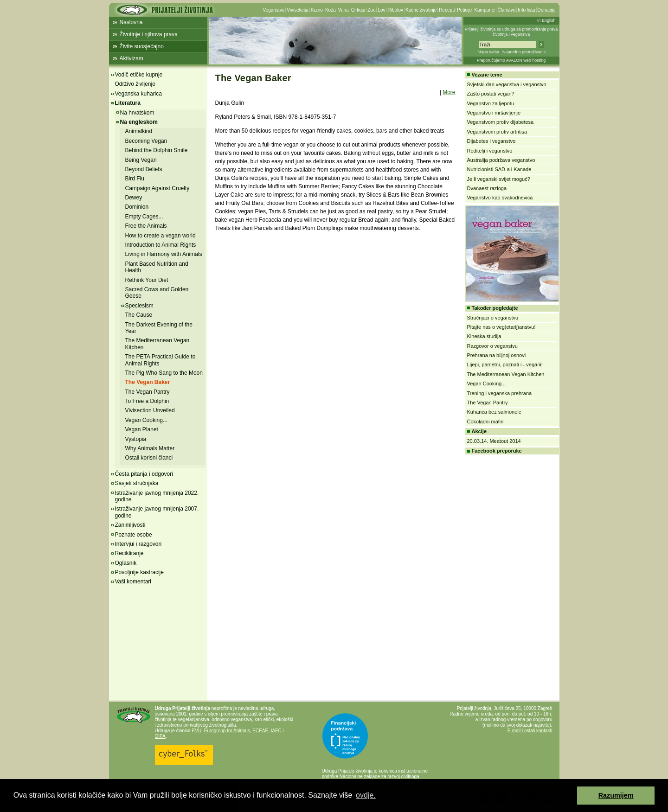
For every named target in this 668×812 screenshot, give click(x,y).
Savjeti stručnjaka (137, 483)
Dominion (137, 207)
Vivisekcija (298, 10)
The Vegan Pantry (148, 392)
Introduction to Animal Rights (161, 245)
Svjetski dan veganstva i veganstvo (507, 84)
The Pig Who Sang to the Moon (164, 373)
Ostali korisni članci (149, 458)
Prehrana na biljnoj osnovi (497, 355)
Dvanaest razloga (487, 188)
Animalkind (139, 131)
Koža (331, 10)
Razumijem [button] (616, 795)
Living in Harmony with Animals (164, 254)
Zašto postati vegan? (491, 94)
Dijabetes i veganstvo (491, 141)
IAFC (276, 731)
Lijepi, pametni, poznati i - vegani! (505, 364)
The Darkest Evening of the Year (159, 328)
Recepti (447, 10)
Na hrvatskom (137, 113)
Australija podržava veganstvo (501, 160)
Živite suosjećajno (142, 46)
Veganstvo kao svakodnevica (500, 198)
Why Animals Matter (150, 448)
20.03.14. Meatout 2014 (494, 441)
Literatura (128, 103)
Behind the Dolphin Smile (157, 150)
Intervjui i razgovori (138, 544)
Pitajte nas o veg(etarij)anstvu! (501, 327)
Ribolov (395, 10)
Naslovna (131, 22)
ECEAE (260, 731)
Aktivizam (132, 58)
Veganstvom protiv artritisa (497, 132)
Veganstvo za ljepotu (491, 103)
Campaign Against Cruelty (157, 188)
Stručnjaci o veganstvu (493, 318)
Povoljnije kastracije (139, 572)
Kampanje (485, 10)
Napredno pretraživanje (524, 52)
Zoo (371, 10)
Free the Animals (146, 226)
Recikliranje (129, 553)
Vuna (344, 10)
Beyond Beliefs (144, 169)
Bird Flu (135, 179)
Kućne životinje (421, 10)
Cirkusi (358, 10)
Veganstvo (274, 10)
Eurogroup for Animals (227, 731)
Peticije (464, 10)
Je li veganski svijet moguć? (499, 179)
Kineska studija (484, 336)
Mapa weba (488, 52)
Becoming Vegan (146, 141)
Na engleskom (139, 122)
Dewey (134, 198)
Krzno (317, 10)
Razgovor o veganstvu (492, 346)
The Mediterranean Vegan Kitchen (506, 374)
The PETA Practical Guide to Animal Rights (161, 360)
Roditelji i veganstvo (490, 151)
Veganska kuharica (138, 94)
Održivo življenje (135, 84)
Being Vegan (141, 160)
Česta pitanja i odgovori (144, 474)
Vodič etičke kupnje (139, 75)
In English (546, 20)
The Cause (139, 315)
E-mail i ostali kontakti (530, 731)
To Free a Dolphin (147, 401)
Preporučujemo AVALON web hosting (511, 60)
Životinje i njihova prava (149, 34)
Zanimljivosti (130, 525)
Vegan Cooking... (146, 420)
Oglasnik (126, 563)
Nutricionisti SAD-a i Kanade (499, 169)
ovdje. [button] (366, 795)
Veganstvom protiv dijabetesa (501, 122)
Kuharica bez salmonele (494, 412)
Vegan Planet (142, 429)
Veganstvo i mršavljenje (494, 113)
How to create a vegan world (161, 236)
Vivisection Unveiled (150, 410)
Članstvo (506, 10)
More (449, 92)
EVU (197, 731)
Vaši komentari (133, 582)
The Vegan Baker (148, 382)
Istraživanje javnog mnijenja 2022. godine (157, 496)
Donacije (547, 10)
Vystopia (136, 439)
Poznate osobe (134, 535)
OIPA (160, 736)
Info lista (526, 10)
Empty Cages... (144, 217)
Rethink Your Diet (147, 280)
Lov (381, 10)
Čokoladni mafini (486, 422)
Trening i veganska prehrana (500, 393)
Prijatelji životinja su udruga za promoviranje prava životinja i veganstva (511, 32)
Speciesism (139, 306)
